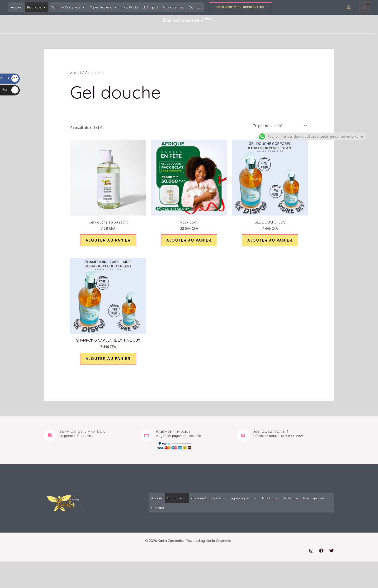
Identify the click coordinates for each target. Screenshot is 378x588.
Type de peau (103, 7)
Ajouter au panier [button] (108, 243)
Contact (195, 7)
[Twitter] (331, 557)
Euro (10, 90)
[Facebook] (321, 557)
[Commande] (277, 126)
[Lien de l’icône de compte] (349, 7)
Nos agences (173, 7)
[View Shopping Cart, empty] (364, 7)
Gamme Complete (68, 7)
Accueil (17, 7)
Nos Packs (130, 7)
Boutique (37, 7)
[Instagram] (311, 557)
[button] (240, 7)
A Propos (151, 7)
